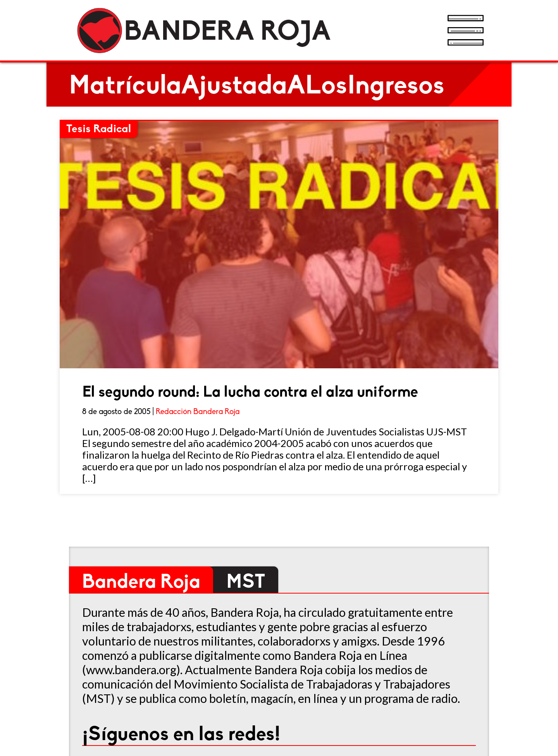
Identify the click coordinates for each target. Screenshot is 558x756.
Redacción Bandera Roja (198, 412)
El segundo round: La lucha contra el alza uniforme (250, 393)
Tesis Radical (99, 129)
